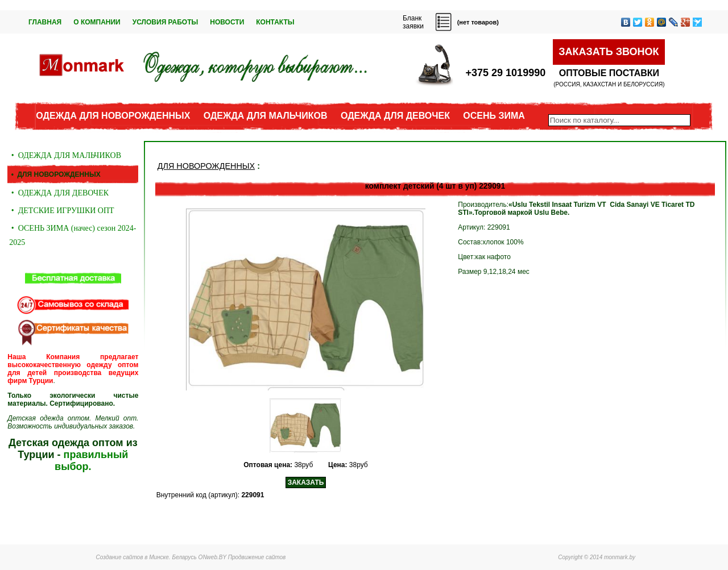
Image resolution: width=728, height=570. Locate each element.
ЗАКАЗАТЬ (306, 482)
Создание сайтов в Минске (133, 557)
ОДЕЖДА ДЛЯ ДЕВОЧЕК (395, 116)
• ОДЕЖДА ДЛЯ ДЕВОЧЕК (59, 193)
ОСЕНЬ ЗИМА (494, 116)
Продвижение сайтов (257, 557)
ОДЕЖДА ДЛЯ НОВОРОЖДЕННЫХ (113, 116)
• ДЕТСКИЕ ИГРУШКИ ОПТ (61, 211)
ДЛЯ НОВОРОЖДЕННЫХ (206, 166)
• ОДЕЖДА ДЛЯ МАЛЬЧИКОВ (65, 155)
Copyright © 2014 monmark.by (597, 557)
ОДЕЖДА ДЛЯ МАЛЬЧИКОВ (266, 116)
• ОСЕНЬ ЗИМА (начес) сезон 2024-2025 (73, 235)
